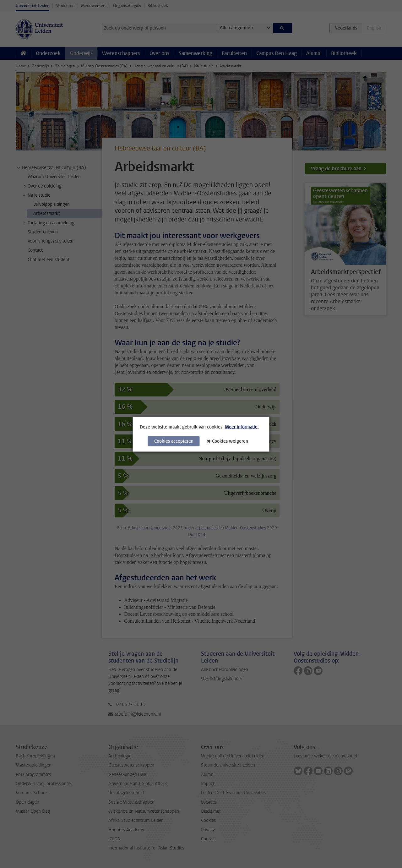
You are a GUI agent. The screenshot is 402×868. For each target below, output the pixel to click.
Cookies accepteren (174, 441)
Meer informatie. (242, 427)
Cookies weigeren (230, 441)
